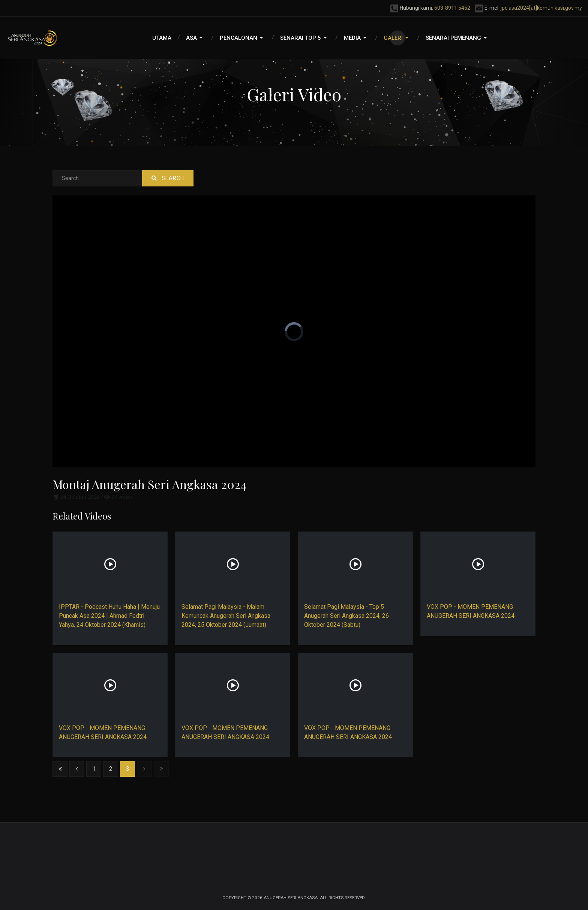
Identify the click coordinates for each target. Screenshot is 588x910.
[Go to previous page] (77, 769)
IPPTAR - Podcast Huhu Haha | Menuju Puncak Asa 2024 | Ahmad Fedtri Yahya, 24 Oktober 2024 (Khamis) (109, 616)
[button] (196, 38)
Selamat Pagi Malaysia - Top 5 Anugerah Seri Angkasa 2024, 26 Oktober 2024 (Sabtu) (346, 616)
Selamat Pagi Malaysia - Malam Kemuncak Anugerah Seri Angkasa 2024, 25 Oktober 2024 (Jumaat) (226, 616)
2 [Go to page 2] (111, 769)
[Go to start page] (60, 769)
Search (168, 178)
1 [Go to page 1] (94, 769)
